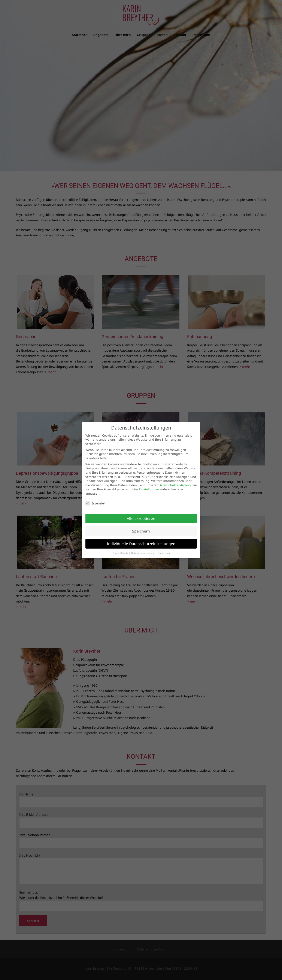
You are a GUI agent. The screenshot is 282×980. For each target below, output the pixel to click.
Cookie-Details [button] (120, 553)
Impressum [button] (164, 553)
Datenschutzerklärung (175, 485)
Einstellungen (149, 489)
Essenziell (95, 503)
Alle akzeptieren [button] (141, 518)
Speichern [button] (141, 531)
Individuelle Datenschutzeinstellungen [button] (141, 544)
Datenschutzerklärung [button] (143, 553)
